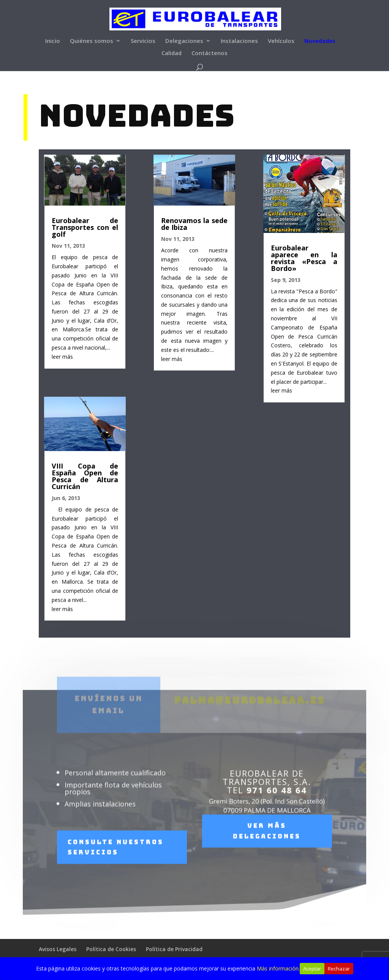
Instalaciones (239, 41)
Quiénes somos (92, 41)
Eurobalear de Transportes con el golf (84, 226)
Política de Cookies (111, 949)
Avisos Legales (58, 949)
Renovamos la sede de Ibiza (195, 222)
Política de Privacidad (174, 949)
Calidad (172, 53)
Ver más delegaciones (267, 845)
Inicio (53, 41)
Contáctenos (210, 53)
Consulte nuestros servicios (116, 861)
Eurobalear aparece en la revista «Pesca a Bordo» (305, 257)
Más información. (278, 968)
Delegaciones (184, 41)
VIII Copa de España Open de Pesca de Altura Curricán (84, 477)
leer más (61, 356)
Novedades (320, 41)
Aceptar (312, 969)
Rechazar (339, 969)
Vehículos (281, 41)
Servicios (143, 41)
